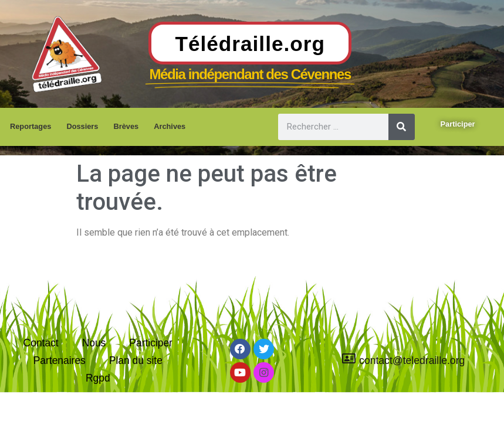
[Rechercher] (402, 127)
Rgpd (98, 378)
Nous (94, 341)
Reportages (31, 126)
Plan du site (136, 359)
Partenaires (59, 359)
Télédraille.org (250, 44)
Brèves (126, 126)
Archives (170, 126)
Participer (151, 341)
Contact (41, 341)
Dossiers (82, 126)
